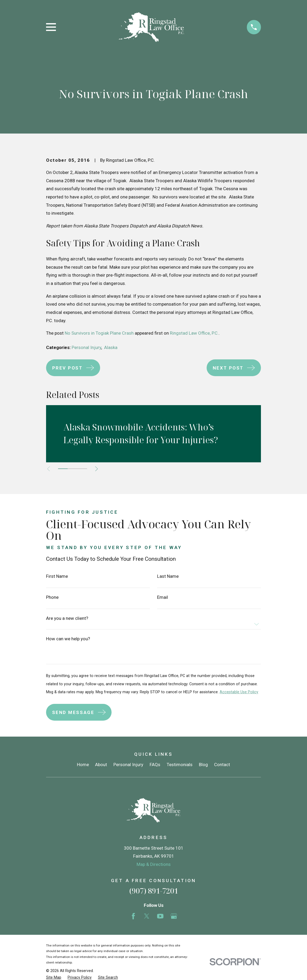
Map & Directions (154, 864)
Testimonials (180, 765)
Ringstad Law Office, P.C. (194, 333)
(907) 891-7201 (154, 891)
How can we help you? (68, 639)
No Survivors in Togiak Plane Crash (99, 333)
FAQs (155, 765)
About (101, 765)
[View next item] (98, 469)
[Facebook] (133, 916)
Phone (52, 597)
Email (163, 597)
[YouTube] (160, 916)
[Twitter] (147, 916)
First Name (57, 576)
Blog (203, 765)
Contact (222, 765)
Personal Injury (86, 347)
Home (83, 765)
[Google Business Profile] (174, 916)
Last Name (168, 576)
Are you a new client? (67, 618)
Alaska (111, 347)
